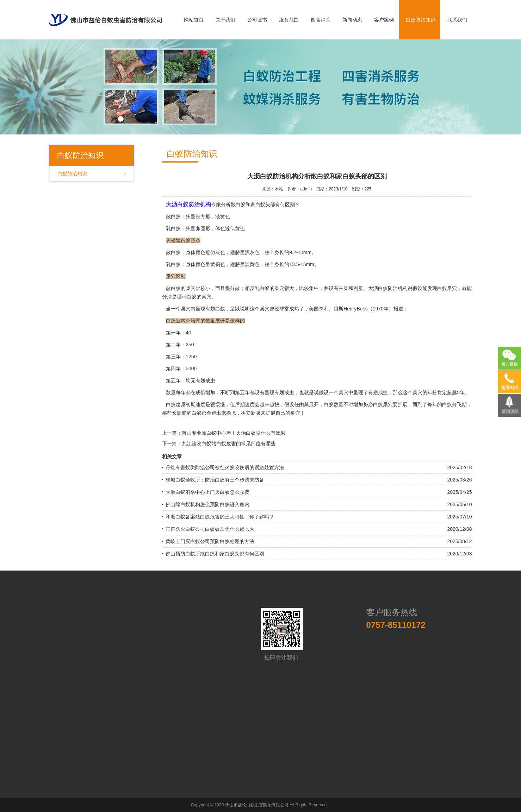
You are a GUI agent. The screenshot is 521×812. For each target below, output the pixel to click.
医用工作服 (431, 797)
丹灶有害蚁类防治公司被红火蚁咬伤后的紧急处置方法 (225, 467)
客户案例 (384, 20)
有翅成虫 (284, 392)
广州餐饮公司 (123, 797)
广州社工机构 (187, 797)
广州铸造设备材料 (257, 797)
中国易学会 (69, 804)
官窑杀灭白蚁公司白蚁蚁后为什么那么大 (210, 529)
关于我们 (225, 20)
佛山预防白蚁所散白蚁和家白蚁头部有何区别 (215, 554)
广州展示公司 (220, 797)
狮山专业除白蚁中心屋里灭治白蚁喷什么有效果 (234, 433)
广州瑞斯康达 (155, 797)
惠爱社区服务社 (297, 797)
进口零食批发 (331, 797)
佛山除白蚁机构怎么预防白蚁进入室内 (207, 504)
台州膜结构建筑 (399, 797)
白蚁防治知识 (421, 20)
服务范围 (289, 20)
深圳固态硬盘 (364, 797)
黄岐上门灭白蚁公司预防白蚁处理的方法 (210, 541)
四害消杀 (321, 20)
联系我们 (457, 20)
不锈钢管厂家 (68, 797)
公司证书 (257, 20)
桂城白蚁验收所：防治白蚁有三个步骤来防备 (215, 480)
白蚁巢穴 (447, 288)
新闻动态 (352, 20)
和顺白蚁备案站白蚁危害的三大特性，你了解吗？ (220, 517)
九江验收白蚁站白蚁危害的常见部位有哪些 (229, 443)
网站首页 (194, 20)
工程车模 (95, 797)
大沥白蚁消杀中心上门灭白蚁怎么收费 (207, 492)
